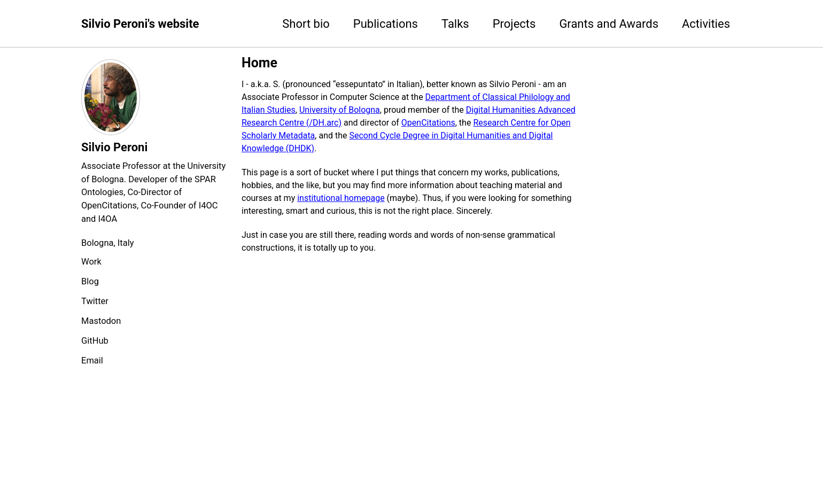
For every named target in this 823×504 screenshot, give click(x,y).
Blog (90, 281)
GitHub (95, 341)
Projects (514, 24)
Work (91, 262)
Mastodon (101, 321)
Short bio (306, 24)
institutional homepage (341, 198)
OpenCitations (428, 123)
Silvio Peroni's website (140, 24)
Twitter (95, 301)
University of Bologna (340, 110)
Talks (455, 24)
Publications (386, 24)
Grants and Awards (609, 24)
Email (92, 360)
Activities (706, 24)
